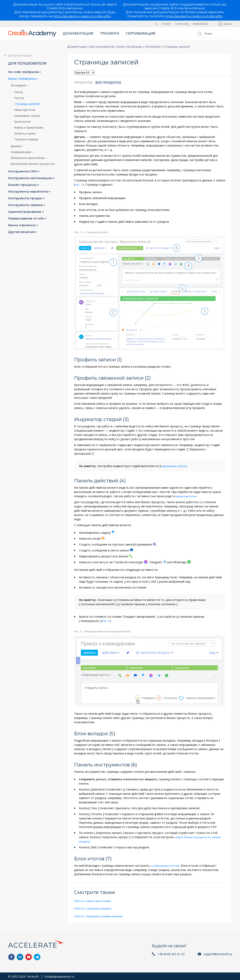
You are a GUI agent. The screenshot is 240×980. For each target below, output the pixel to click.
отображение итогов (165, 865)
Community (182, 24)
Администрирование (25, 212)
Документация (78, 34)
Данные (16, 146)
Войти (228, 24)
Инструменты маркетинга (29, 192)
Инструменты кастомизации (31, 178)
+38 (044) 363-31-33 (171, 953)
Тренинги (109, 34)
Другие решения (22, 232)
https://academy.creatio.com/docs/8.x (82, 16)
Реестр (19, 98)
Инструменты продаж (26, 198)
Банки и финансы (22, 225)
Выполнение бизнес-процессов (33, 164)
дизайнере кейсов (174, 466)
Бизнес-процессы (23, 185)
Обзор (19, 92)
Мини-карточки (25, 110)
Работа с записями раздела (93, 908)
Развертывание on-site (26, 219)
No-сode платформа (24, 72)
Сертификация (140, 34)
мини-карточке (187, 496)
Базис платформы (130, 47)
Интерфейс (153, 47)
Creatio (166, 24)
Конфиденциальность (59, 976)
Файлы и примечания (29, 128)
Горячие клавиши (26, 139)
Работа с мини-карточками (93, 900)
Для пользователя (102, 47)
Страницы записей (27, 104)
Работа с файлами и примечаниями (99, 916)
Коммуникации (21, 152)
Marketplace (201, 24)
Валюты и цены (25, 133)
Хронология (22, 122)
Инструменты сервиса (26, 205)
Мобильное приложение (28, 158)
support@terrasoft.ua (218, 953)
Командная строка (27, 116)
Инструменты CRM (23, 171)
